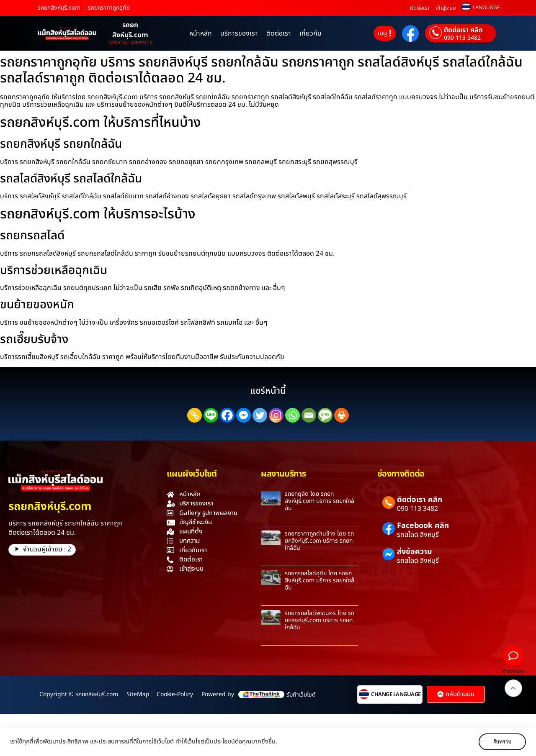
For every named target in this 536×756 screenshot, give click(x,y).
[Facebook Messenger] (244, 415)
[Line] (211, 415)
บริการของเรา (239, 33)
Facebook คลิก (423, 526)
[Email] (309, 415)
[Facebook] (227, 415)
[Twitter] (260, 415)
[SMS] (325, 415)
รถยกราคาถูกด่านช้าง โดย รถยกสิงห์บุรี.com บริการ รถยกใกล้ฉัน (319, 541)
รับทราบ (501, 742)
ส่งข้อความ (415, 552)
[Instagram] (276, 415)
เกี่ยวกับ (311, 33)
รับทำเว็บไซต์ (301, 695)
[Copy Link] (195, 415)
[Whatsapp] (292, 415)
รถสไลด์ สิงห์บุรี (418, 535)
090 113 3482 (462, 38)
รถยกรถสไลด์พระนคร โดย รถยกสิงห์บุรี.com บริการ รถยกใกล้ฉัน (320, 620)
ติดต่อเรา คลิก (463, 30)
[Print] (341, 415)
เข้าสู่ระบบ (446, 8)
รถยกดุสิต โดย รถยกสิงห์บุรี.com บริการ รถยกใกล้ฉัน (320, 501)
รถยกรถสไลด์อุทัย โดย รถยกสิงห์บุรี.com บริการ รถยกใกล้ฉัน (320, 580)
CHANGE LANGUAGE (396, 695)
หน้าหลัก (201, 33)
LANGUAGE (486, 8)
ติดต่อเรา (420, 8)
